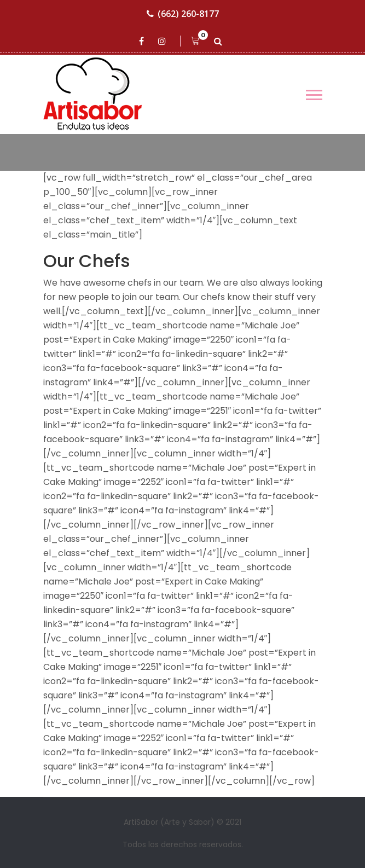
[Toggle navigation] (314, 95)
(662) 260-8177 (183, 14)
